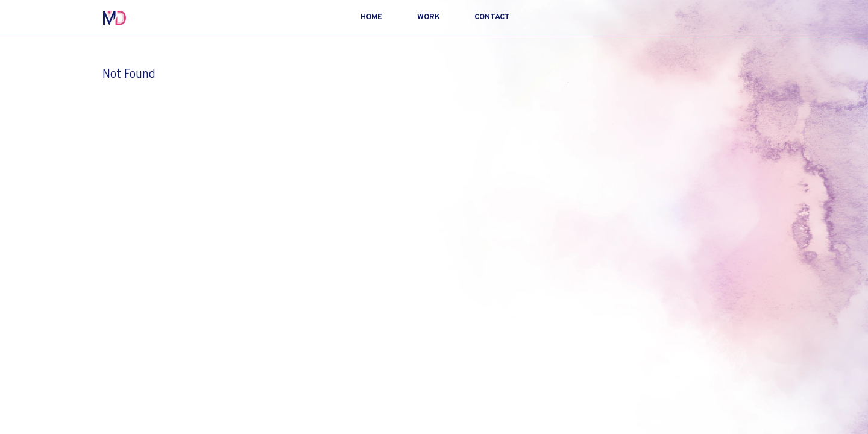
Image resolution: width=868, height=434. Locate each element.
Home (371, 17)
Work (429, 17)
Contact (492, 17)
